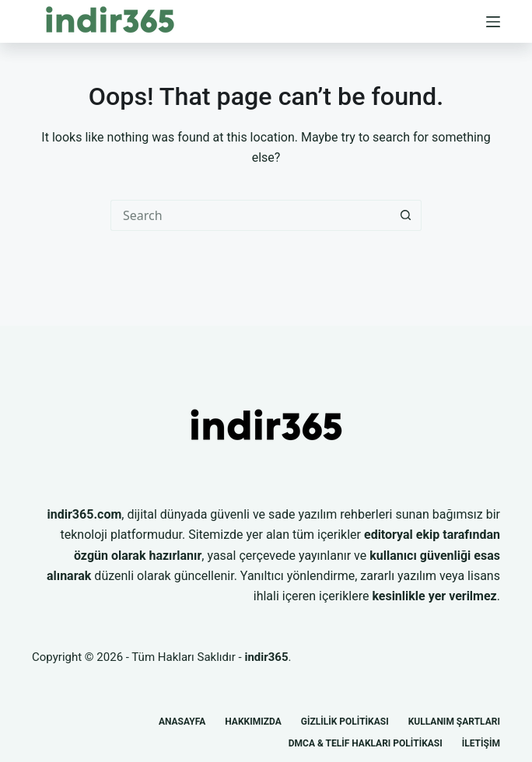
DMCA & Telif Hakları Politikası (366, 743)
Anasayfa (182, 722)
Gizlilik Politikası (345, 722)
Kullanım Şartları (454, 722)
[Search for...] (250, 215)
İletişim (481, 743)
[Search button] (406, 215)
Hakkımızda (253, 722)
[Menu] (493, 22)
